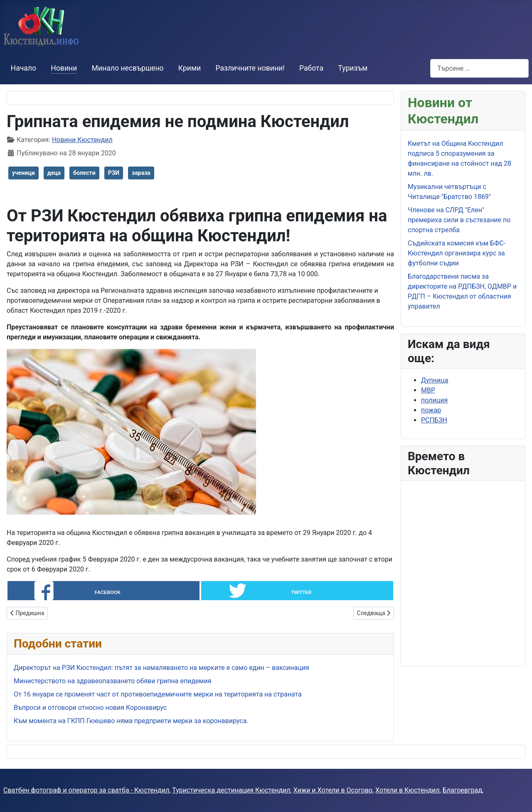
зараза (141, 173)
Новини (64, 68)
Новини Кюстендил (82, 140)
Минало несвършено (128, 68)
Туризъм (353, 68)
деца (54, 173)
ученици (23, 173)
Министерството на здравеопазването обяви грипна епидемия (113, 681)
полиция (434, 400)
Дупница (435, 380)
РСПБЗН (434, 420)
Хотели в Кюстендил (407, 790)
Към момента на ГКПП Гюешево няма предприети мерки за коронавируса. (131, 721)
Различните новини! (250, 68)
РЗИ (114, 173)
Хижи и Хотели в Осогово (333, 790)
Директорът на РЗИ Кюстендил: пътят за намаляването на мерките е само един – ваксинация (161, 668)
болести (84, 173)
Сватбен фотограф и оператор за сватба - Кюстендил (86, 790)
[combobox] (479, 68)
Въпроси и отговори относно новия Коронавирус (90, 708)
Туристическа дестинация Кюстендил (231, 790)
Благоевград (462, 790)
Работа (311, 68)
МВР (428, 390)
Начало (23, 68)
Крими (190, 68)
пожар (431, 410)
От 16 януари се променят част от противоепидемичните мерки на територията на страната (158, 694)
